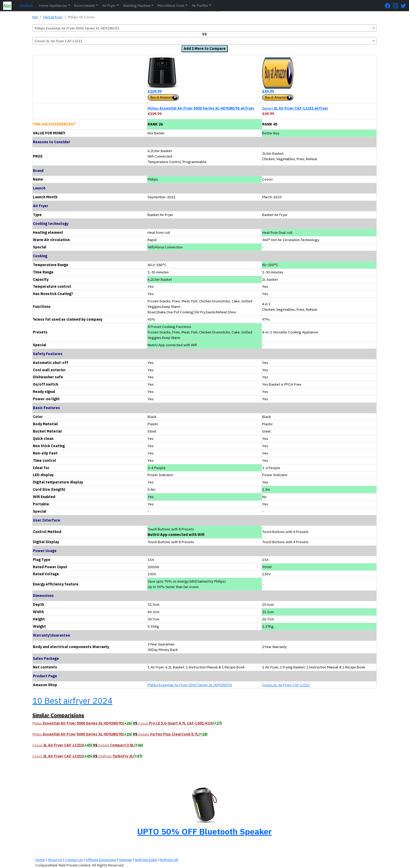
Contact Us (74, 860)
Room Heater (85, 5)
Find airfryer (53, 17)
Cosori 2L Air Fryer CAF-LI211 (286, 685)
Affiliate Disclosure (101, 860)
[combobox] (204, 28)
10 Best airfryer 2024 (72, 701)
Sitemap (125, 860)
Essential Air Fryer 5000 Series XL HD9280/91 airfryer (201, 108)
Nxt (35, 17)
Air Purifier (200, 5)
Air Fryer (109, 5)
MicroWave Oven (171, 5)
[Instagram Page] (397, 6)
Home (40, 860)
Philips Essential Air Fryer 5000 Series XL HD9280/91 (190, 685)
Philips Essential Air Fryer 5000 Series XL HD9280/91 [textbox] (77, 28)
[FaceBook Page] (389, 6)
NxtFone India (146, 860)
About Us (55, 860)
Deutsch (26, 5)
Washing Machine (137, 5)
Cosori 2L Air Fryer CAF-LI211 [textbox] (59, 41)
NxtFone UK (169, 860)
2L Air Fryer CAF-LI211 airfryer (295, 108)
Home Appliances (53, 5)
